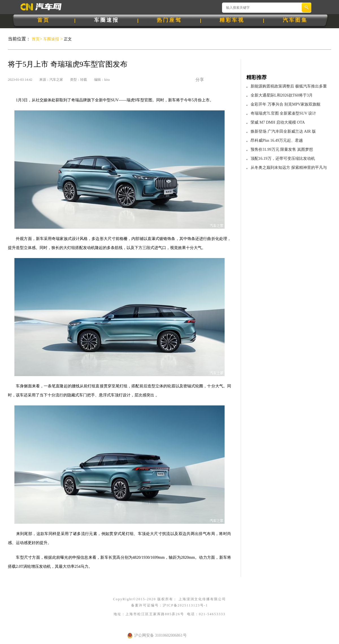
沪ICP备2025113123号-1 (185, 605)
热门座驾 (169, 20)
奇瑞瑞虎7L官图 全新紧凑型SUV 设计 (283, 113)
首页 (44, 20)
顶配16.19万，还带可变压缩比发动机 (283, 159)
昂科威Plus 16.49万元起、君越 (277, 140)
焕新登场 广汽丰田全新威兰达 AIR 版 (283, 131)
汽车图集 (295, 20)
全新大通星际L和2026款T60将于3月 (282, 95)
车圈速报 (107, 20)
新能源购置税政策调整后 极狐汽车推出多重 (289, 86)
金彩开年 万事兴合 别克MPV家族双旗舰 (285, 104)
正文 (67, 39)
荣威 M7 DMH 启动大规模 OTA (278, 122)
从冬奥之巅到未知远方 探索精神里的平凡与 (289, 168)
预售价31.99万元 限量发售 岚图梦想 (282, 149)
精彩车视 (232, 20)
